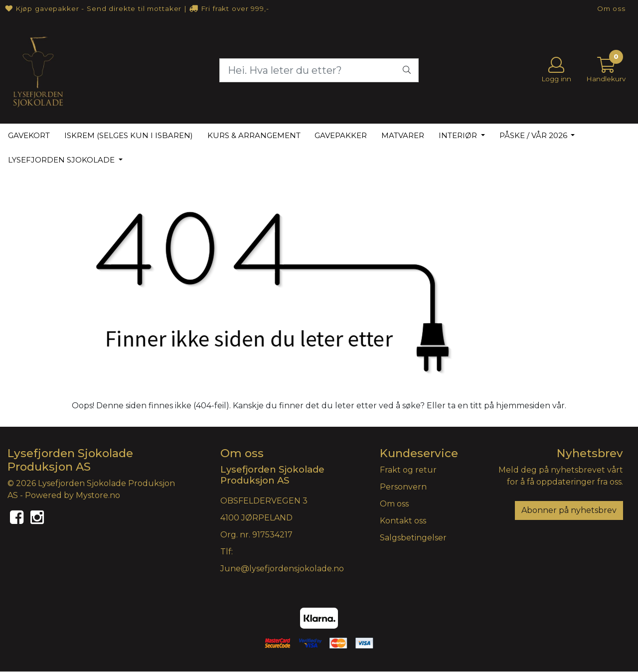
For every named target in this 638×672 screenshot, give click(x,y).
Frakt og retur (408, 470)
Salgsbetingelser (413, 538)
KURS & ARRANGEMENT (254, 135)
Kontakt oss (403, 521)
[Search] (319, 70)
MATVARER (403, 135)
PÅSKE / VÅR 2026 (534, 135)
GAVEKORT (29, 135)
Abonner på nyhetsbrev (569, 510)
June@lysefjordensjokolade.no (282, 569)
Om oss (611, 8)
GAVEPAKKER (341, 135)
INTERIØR (459, 135)
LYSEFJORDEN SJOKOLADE (62, 160)
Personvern (403, 487)
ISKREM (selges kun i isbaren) (129, 135)
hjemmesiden (523, 406)
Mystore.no (98, 495)
